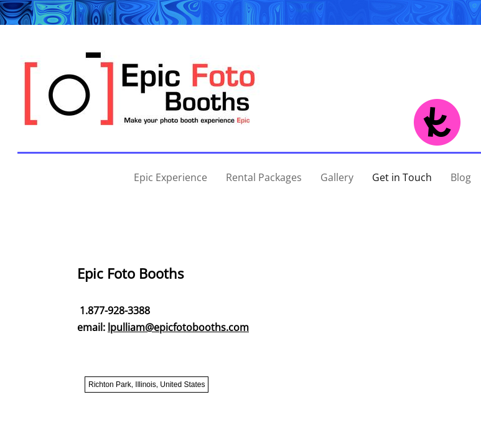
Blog (461, 177)
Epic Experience (170, 177)
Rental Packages (264, 177)
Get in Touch (402, 177)
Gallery (337, 177)
